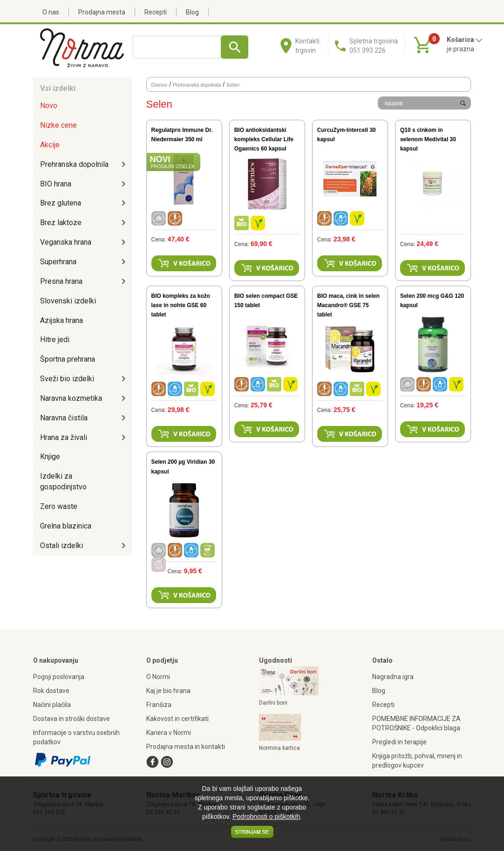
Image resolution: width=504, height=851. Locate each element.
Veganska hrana (66, 242)
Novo (49, 106)
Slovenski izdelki (68, 301)
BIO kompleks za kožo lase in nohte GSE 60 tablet (181, 305)
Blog (192, 12)
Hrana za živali (64, 437)
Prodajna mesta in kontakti (186, 747)
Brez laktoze (61, 223)
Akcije (50, 145)
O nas (51, 12)
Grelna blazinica (66, 526)
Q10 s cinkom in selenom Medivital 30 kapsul (428, 139)
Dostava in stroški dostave (72, 719)
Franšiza (159, 705)
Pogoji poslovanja (59, 677)
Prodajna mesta (102, 12)
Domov (160, 85)
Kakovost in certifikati (177, 719)
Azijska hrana (61, 320)
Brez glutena (61, 203)
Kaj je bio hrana (168, 691)
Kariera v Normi (169, 733)
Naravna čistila (64, 418)
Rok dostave (51, 691)
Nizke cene (58, 125)
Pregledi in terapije (399, 742)
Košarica (465, 40)
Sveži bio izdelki (67, 379)
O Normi (158, 677)
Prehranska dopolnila (74, 164)
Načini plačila (52, 705)
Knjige (50, 456)
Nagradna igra (393, 677)
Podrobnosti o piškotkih (266, 817)
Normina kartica (279, 748)
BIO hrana (56, 184)
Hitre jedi (55, 340)
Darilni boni (273, 703)
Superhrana (58, 262)
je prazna (460, 49)
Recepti (156, 12)
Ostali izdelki (61, 546)
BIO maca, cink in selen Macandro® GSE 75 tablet (348, 305)
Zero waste (59, 506)
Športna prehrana (68, 359)
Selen (233, 85)
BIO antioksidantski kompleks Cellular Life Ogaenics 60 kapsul (264, 139)
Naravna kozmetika (71, 398)
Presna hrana (61, 281)
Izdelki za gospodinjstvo (63, 481)
